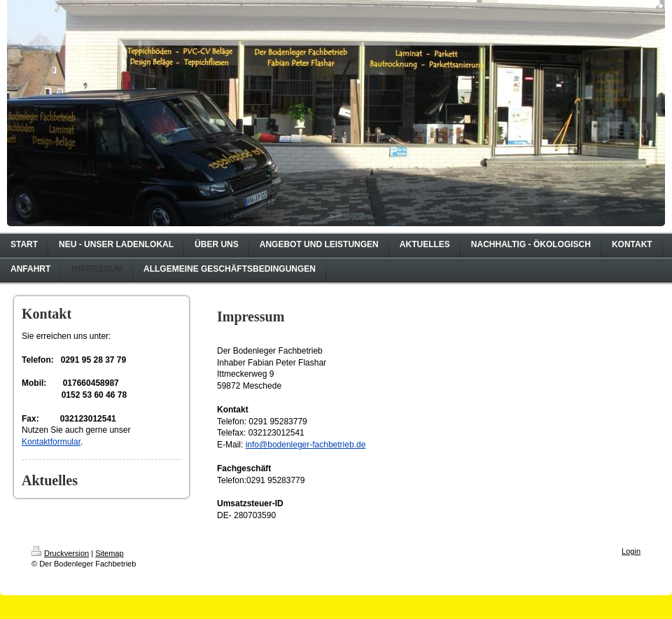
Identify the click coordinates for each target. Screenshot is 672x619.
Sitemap (109, 553)
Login (631, 551)
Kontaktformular (51, 442)
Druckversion (60, 553)
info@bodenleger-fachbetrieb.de (306, 445)
